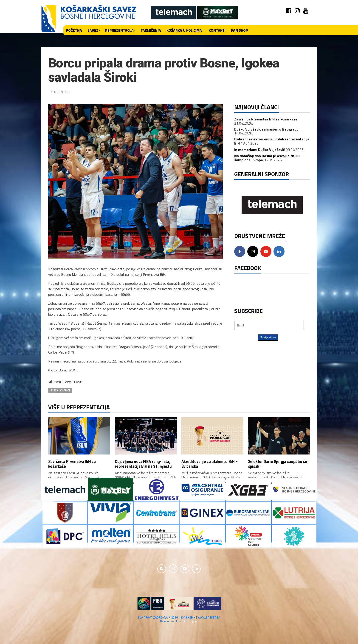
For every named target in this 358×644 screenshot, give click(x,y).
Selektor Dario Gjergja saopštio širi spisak (278, 464)
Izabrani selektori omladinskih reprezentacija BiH (272, 141)
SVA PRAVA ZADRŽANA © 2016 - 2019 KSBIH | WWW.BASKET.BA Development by (179, 620)
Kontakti (217, 30)
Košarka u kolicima (184, 30)
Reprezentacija (119, 30)
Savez (93, 30)
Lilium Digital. (190, 621)
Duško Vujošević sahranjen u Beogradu (266, 129)
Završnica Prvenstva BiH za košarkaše (266, 119)
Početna (74, 30)
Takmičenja (151, 30)
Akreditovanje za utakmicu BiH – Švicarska (210, 464)
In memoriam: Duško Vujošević (259, 150)
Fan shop (240, 30)
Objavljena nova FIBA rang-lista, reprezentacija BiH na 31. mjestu (143, 464)
